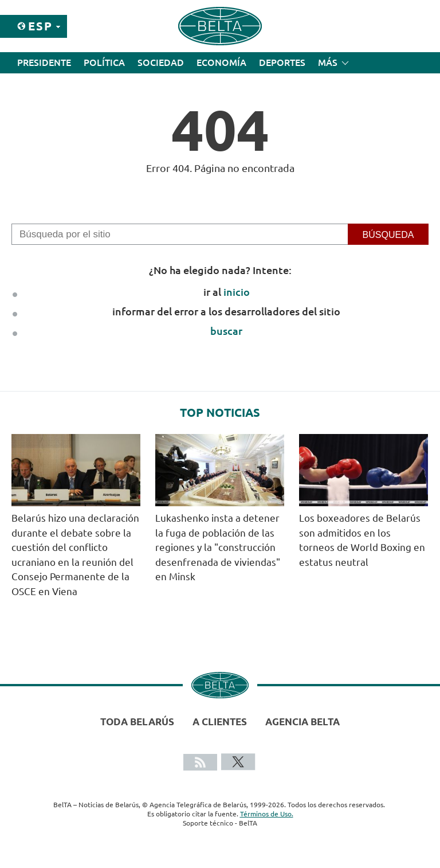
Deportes (282, 62)
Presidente (44, 62)
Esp (40, 26)
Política (104, 62)
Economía (221, 62)
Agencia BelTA (302, 722)
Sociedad (161, 62)
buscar (226, 331)
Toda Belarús (137, 722)
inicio (237, 292)
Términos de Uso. (267, 814)
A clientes (220, 722)
